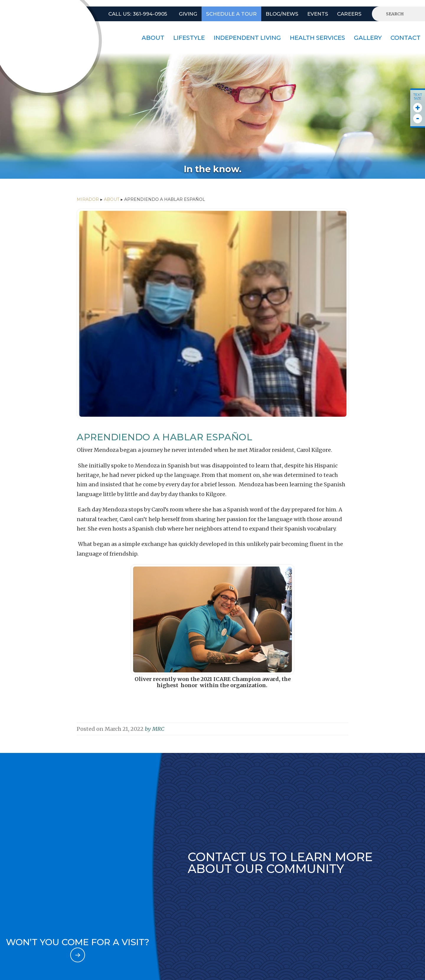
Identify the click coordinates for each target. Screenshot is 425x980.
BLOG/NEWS (282, 14)
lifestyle (189, 38)
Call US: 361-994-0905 (138, 14)
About (153, 38)
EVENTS (318, 14)
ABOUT (112, 199)
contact (406, 38)
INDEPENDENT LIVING (247, 38)
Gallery (368, 38)
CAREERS (349, 14)
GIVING (188, 14)
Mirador (88, 199)
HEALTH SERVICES (317, 38)
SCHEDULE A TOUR (231, 14)
